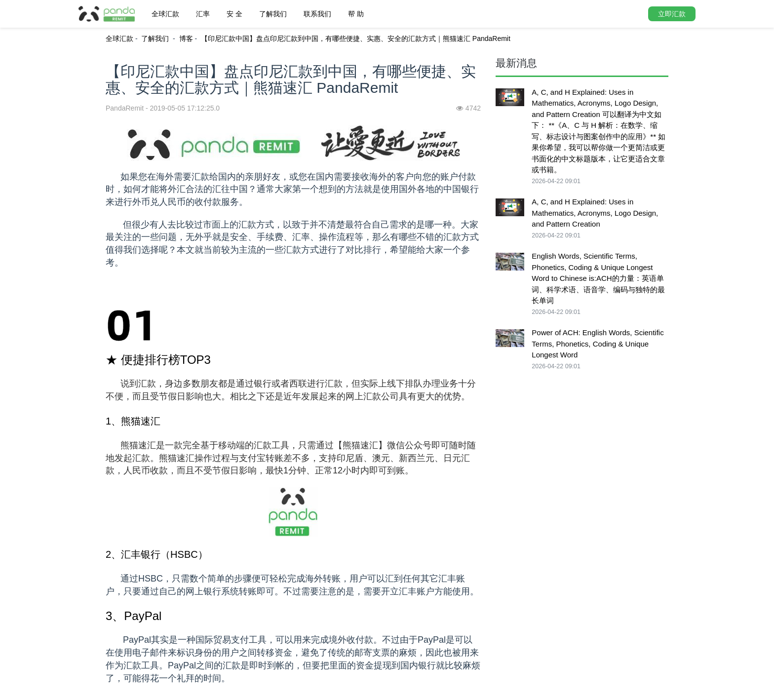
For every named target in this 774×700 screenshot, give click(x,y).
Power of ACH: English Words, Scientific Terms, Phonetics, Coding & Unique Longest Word (598, 344)
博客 (186, 39)
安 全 (234, 14)
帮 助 (356, 14)
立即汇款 (672, 14)
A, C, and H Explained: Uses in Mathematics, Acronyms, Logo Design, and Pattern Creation (595, 213)
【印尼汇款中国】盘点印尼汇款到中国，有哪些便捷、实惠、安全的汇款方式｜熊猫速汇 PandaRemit (356, 39)
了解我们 (273, 14)
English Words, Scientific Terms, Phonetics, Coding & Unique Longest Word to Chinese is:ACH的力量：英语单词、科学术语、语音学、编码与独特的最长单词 (598, 278)
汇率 (203, 14)
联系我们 (317, 14)
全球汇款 (165, 14)
